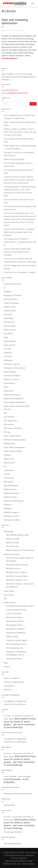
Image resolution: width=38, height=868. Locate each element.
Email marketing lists (14, 648)
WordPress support (11, 512)
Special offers (9, 463)
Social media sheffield (13, 451)
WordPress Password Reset (17, 576)
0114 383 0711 (12, 90)
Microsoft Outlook (11, 379)
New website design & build (17, 535)
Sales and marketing (8, 31)
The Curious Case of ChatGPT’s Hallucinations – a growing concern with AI (20, 242)
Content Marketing (11, 303)
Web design (8, 482)
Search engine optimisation (15, 402)
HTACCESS (8, 356)
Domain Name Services (15, 621)
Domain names (10, 326)
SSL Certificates (12, 546)
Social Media (9, 591)
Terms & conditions (12, 678)
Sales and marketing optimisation (15, 21)
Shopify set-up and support (17, 640)
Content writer (10, 307)
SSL (5, 466)
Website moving (12, 543)
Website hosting (10, 497)
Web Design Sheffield (12, 844)
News (6, 387)
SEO (5, 413)
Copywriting (8, 318)
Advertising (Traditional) (16, 633)
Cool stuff (8, 314)
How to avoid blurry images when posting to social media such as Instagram (17, 252)
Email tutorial (9, 345)
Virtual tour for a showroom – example (20, 272)
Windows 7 (8, 505)
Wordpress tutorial (11, 516)
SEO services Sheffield (13, 428)
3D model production (12, 284)
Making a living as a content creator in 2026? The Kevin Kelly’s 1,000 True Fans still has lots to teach (20, 132)
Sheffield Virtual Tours (12, 864)
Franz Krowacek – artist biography (17, 776)
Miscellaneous (10, 383)
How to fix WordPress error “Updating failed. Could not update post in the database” (19, 232)
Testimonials (9, 470)
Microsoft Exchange (12, 376)
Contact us (8, 690)
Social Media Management (14, 447)
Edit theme (8, 334)
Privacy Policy (31, 852)
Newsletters (9, 391)
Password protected (12, 395)
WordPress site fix (13, 568)
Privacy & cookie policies (14, 682)
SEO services (9, 424)
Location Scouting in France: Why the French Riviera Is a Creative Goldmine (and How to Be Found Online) (19, 180)
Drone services (10, 330)
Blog (6, 663)
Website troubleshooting (14, 501)
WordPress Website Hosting (17, 565)
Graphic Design (12, 636)
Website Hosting (13, 539)
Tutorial (7, 474)
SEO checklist (9, 417)
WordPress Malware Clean (17, 580)
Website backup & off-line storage (20, 550)
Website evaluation (11, 493)
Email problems (10, 341)
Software (7, 455)
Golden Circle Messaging (14, 159)
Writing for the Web (12, 520)
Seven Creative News (12, 436)
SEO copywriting (10, 421)
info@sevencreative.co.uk (17, 93)
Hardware (8, 353)
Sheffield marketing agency (15, 440)
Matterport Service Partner (15, 368)
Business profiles (11, 299)
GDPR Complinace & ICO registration (19, 855)
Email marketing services (16, 644)
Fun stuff (7, 349)
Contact (7, 667)
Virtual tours (9, 478)
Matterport (8, 360)
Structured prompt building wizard (20, 606)
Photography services (15, 625)
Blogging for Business (13, 295)
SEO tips (7, 432)
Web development (11, 486)
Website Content (10, 489)
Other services (9, 602)
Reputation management (14, 398)
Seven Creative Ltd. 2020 (14, 852)
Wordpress (8, 508)
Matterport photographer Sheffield (18, 794)
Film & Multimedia (14, 614)
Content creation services (16, 610)
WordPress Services (12, 554)
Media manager (10, 372)
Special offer (9, 459)
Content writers (10, 311)
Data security (9, 322)
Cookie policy (9, 686)
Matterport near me (12, 364)
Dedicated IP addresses (15, 629)
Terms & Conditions (19, 858)
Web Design (8, 531)
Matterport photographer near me (18, 861)
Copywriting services (14, 659)
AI (5, 288)
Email (6, 337)
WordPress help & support (17, 572)
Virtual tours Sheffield (13, 832)
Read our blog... (29, 864)
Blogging (7, 291)
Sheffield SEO (9, 444)
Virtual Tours (9, 595)
